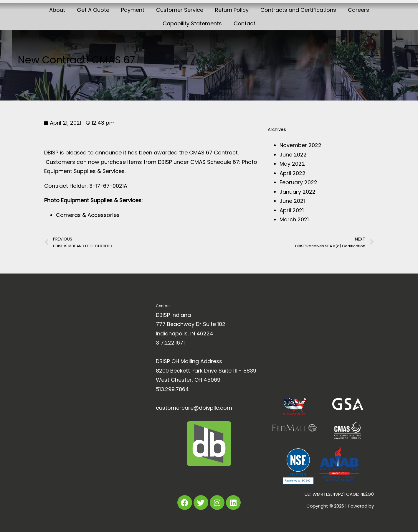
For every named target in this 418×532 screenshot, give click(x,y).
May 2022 (292, 164)
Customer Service (180, 10)
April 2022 (293, 173)
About (57, 10)
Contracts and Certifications (298, 10)
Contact (244, 23)
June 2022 (293, 155)
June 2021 (292, 201)
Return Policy (232, 10)
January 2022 (298, 192)
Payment (133, 10)
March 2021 (294, 219)
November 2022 (300, 145)
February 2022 (298, 182)
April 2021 (292, 210)
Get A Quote (93, 10)
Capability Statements (192, 23)
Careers (358, 10)
